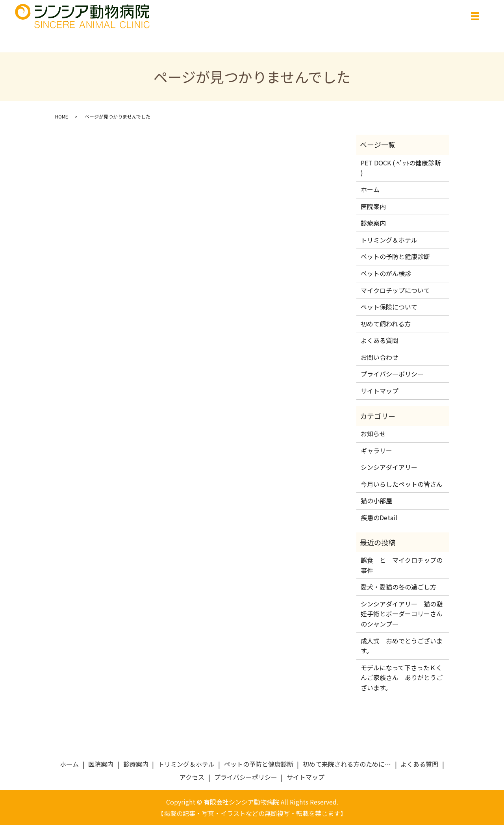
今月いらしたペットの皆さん (402, 484)
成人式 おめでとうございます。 (402, 646)
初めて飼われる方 (386, 324)
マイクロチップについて (395, 290)
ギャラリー (376, 451)
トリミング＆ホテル (389, 240)
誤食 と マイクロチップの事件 (402, 565)
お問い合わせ (380, 357)
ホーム (370, 189)
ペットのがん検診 (386, 273)
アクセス (192, 777)
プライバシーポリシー (392, 374)
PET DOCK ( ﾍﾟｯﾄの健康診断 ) (401, 168)
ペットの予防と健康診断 (395, 256)
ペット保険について (389, 307)
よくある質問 (380, 340)
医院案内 (373, 206)
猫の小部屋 (376, 501)
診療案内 (373, 223)
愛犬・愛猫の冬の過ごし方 (398, 587)
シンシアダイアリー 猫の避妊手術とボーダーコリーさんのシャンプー (402, 614)
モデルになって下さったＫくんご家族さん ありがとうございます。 (402, 678)
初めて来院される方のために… (347, 764)
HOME (62, 116)
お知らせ (373, 434)
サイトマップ (380, 391)
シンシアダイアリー (389, 467)
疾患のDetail (379, 517)
